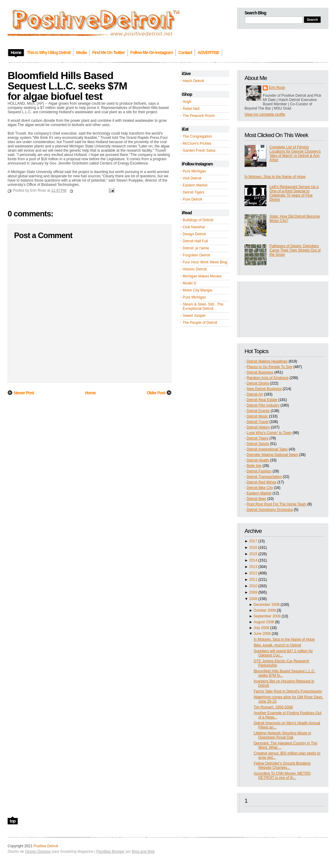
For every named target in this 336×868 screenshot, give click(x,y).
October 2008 (265, 610)
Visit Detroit (192, 178)
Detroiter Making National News (272, 455)
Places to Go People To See (270, 367)
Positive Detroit (46, 846)
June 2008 (262, 634)
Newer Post (24, 393)
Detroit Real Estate (262, 400)
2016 (253, 548)
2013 (253, 567)
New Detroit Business (264, 389)
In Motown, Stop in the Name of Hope (275, 177)
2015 (253, 554)
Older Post (156, 393)
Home (90, 393)
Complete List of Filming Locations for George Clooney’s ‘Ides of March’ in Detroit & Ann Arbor (295, 154)
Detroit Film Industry (263, 405)
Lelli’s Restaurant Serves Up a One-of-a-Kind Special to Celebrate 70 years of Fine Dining (294, 193)
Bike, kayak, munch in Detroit (277, 645)
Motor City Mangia (197, 290)
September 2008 (267, 616)
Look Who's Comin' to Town (269, 433)
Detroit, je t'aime (196, 248)
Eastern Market (195, 185)
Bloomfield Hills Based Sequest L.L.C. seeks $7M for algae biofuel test (67, 86)
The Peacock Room (199, 116)
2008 (253, 599)
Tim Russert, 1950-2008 (273, 707)
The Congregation (197, 136)
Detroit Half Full (195, 241)
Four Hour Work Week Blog (205, 262)
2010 (253, 586)
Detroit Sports (258, 444)
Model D (189, 283)
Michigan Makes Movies (202, 276)
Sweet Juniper (194, 316)
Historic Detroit (195, 269)
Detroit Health (258, 460)
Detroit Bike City (260, 488)
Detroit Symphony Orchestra (270, 510)
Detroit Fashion (259, 471)
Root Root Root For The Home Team (277, 504)
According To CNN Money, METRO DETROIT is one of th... (282, 776)
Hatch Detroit (193, 81)
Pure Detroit (192, 199)
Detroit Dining (258, 383)
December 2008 (267, 605)
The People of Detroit (200, 323)
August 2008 (264, 622)
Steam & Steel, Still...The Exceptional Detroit (203, 306)
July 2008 (261, 628)
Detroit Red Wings (261, 482)
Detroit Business (260, 372)
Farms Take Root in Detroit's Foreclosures (288, 691)
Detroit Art (255, 394)
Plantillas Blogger (111, 852)
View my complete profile (265, 114)
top (13, 821)
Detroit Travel (257, 422)
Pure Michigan (194, 171)
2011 (253, 580)
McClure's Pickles (197, 143)
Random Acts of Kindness (268, 378)
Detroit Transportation (264, 477)
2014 (253, 560)
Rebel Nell (191, 109)
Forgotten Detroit (196, 255)
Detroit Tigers (193, 192)
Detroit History (258, 427)
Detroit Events (258, 411)
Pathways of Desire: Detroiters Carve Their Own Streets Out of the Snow (295, 250)
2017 (253, 541)
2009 (253, 592)
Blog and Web (143, 852)
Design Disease (38, 852)
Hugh (187, 102)
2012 (253, 573)
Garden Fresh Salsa (199, 150)
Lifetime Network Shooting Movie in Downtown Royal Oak (282, 735)
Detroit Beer (256, 499)
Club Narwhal (194, 227)
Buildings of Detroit (198, 220)
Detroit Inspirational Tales (267, 449)
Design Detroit (194, 234)
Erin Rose (277, 88)
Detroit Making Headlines (267, 361)
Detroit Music (257, 416)
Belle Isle (254, 466)
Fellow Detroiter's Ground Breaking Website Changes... (282, 765)
